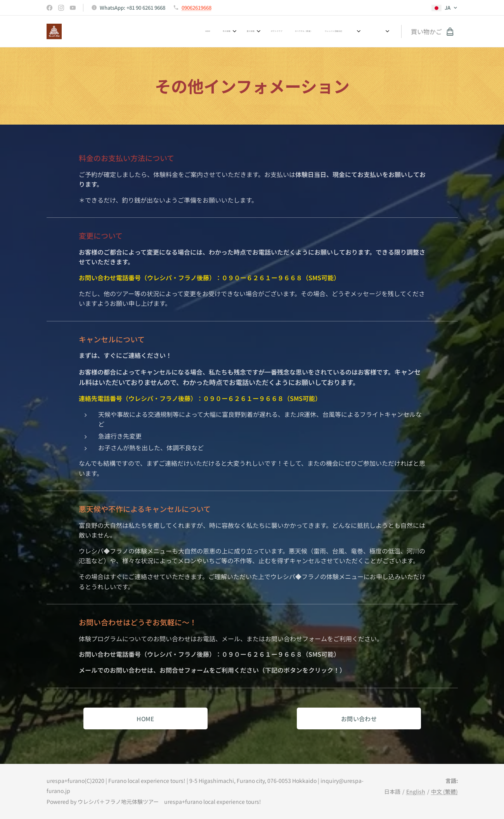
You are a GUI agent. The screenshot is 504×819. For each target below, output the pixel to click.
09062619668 (197, 8)
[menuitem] (216, 31)
